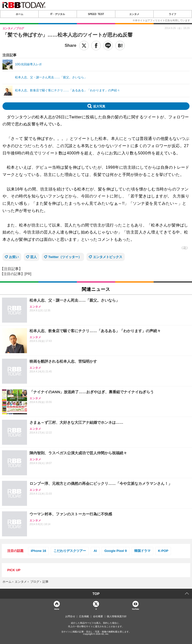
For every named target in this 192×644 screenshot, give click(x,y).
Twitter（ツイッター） (65, 257)
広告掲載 (84, 616)
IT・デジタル (58, 14)
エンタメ (134, 14)
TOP (96, 594)
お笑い (14, 257)
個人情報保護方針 (117, 616)
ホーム (19, 14)
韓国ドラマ (142, 551)
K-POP (163, 551)
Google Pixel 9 (115, 551)
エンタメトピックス (108, 257)
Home (57, 609)
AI (95, 551)
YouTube (135, 609)
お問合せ (70, 616)
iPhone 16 (38, 551)
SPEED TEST (96, 14)
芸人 (33, 257)
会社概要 (98, 616)
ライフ (172, 14)
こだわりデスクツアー (70, 551)
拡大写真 (99, 106)
